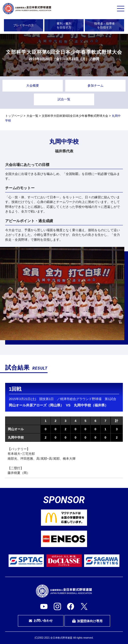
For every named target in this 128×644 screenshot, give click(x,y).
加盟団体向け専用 (87, 621)
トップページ (14, 116)
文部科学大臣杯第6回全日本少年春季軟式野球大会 (75, 116)
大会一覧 (32, 116)
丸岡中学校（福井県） (91, 405)
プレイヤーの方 (24, 25)
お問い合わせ (41, 621)
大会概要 (33, 86)
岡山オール (16, 429)
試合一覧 (64, 99)
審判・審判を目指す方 (64, 26)
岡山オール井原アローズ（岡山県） (36, 405)
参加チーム (96, 86)
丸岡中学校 (16, 437)
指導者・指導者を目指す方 (104, 26)
